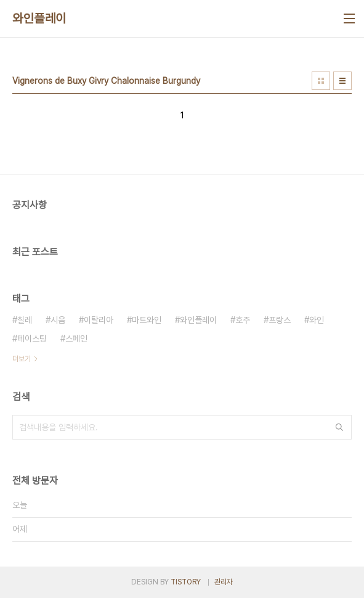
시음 (58, 320)
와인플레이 (39, 18)
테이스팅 (32, 338)
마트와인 (147, 320)
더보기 (22, 359)
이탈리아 (99, 320)
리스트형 (342, 81)
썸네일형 (321, 81)
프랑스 (280, 320)
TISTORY (186, 582)
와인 (317, 320)
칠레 (25, 320)
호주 (243, 320)
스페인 (76, 338)
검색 (339, 427)
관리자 (224, 582)
